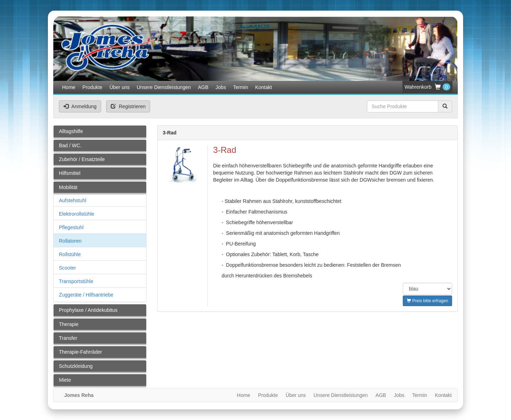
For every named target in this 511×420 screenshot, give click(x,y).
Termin (241, 87)
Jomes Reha (79, 395)
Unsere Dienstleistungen (164, 87)
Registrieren (128, 106)
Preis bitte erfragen (427, 301)
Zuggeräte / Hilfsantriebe (86, 295)
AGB (203, 87)
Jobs (221, 87)
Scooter (67, 268)
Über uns (119, 87)
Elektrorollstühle (77, 214)
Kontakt (263, 87)
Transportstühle (76, 281)
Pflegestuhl (71, 227)
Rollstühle (70, 254)
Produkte (92, 87)
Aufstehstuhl (73, 200)
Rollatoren (70, 241)
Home (69, 87)
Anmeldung (80, 106)
